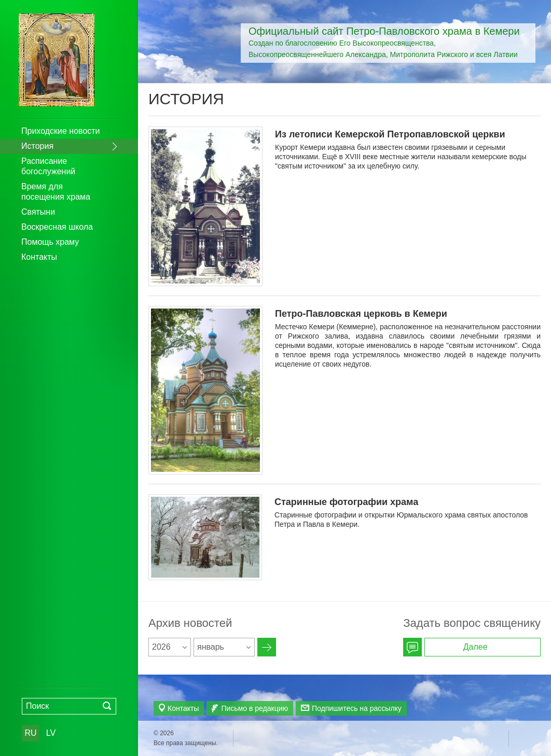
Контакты (39, 257)
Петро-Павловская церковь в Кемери (361, 314)
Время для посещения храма (56, 192)
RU (30, 733)
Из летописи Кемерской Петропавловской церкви (390, 134)
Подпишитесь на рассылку (357, 708)
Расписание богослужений (48, 166)
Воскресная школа (57, 227)
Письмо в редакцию (254, 708)
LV (51, 733)
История (37, 146)
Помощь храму (50, 242)
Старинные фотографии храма (346, 502)
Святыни (38, 212)
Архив (267, 647)
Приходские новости (61, 131)
